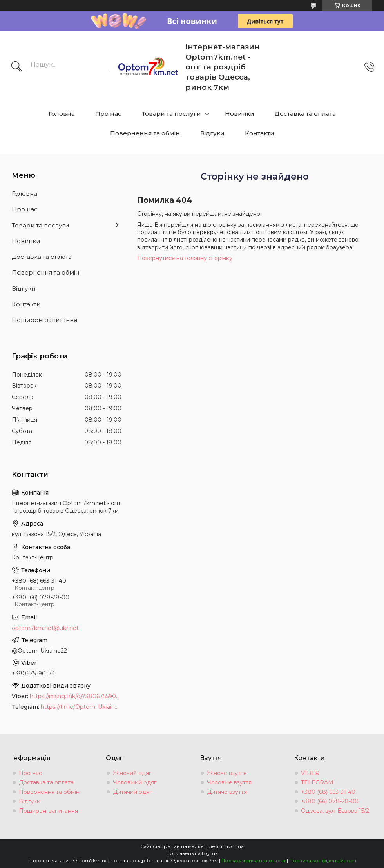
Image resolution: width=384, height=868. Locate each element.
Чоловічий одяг (135, 782)
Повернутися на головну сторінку (185, 258)
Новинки (240, 114)
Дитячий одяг (132, 792)
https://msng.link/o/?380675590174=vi (76, 696)
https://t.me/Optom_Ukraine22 (81, 707)
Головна (62, 114)
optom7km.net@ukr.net (45, 628)
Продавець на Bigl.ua (192, 853)
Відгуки (212, 133)
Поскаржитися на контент (254, 860)
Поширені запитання (44, 320)
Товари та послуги (171, 114)
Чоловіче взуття (229, 782)
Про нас (108, 114)
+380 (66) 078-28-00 (330, 801)
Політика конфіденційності (323, 860)
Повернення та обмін (145, 133)
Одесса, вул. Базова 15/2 (335, 811)
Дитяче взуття (227, 792)
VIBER (310, 773)
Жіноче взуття (227, 773)
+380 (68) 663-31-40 (328, 792)
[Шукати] (16, 67)
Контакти (260, 133)
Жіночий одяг (132, 773)
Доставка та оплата (305, 114)
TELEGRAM (317, 782)
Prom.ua (234, 846)
